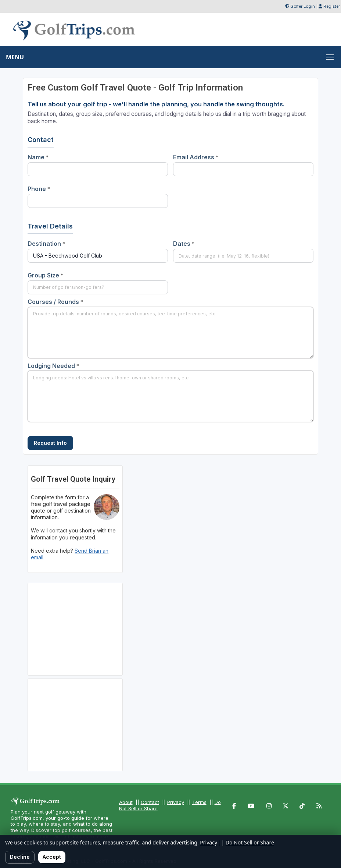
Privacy (176, 802)
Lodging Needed (53, 366)
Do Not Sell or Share (250, 842)
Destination (46, 244)
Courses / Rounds (55, 302)
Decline (20, 857)
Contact (150, 802)
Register (332, 6)
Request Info (50, 443)
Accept (52, 857)
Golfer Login (303, 6)
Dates (184, 244)
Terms (199, 802)
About (126, 802)
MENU (15, 57)
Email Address (196, 157)
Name (38, 157)
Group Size (45, 275)
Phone (39, 189)
